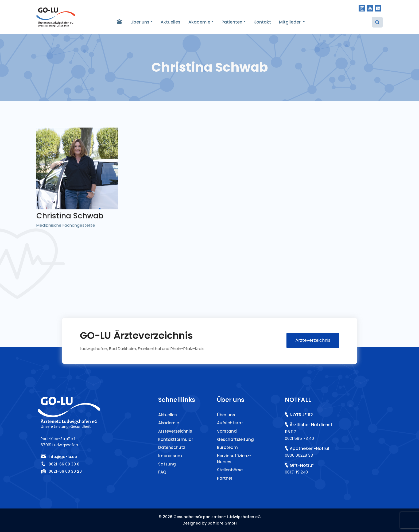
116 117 (290, 432)
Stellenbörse (230, 470)
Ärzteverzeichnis (313, 340)
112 (310, 415)
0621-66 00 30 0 (64, 464)
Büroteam (227, 447)
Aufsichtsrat (230, 423)
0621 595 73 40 (299, 438)
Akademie (199, 22)
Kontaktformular (176, 439)
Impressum (170, 456)
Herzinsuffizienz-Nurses (234, 459)
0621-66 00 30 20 (65, 471)
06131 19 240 (296, 472)
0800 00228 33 (299, 455)
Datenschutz (172, 447)
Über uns (140, 22)
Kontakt (262, 22)
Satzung (167, 464)
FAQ (162, 472)
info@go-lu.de (63, 457)
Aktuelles (170, 22)
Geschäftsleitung (235, 439)
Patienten (232, 22)
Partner (225, 478)
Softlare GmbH (222, 523)
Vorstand (227, 431)
